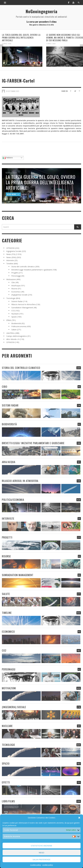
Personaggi (16, 276)
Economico (16, 292)
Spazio (14, 317)
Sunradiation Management (22, 308)
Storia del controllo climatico (23, 267)
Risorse (14, 289)
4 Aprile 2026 (7, 44)
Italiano (8, 158)
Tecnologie (11, 298)
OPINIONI (10, 248)
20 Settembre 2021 (13, 91)
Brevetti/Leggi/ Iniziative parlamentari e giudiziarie (32, 270)
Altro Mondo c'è (13, 339)
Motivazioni (11, 279)
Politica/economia (19, 326)
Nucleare (15, 314)
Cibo (13, 282)
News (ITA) (11, 254)
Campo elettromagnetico (17, 336)
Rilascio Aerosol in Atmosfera (23, 304)
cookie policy (48, 865)
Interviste (10, 260)
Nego (41, 853)
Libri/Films (10, 333)
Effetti (9, 320)
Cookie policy (36, 865)
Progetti (15, 273)
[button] (79, 818)
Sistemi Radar (17, 301)
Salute (14, 330)
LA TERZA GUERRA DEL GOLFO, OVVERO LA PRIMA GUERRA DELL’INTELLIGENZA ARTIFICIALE (21, 38)
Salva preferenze (41, 859)
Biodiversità (16, 323)
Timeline (10, 264)
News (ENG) (11, 257)
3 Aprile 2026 (51, 44)
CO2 (13, 311)
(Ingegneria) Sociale (19, 295)
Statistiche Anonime (41, 846)
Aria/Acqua (16, 286)
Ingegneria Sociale (14, 251)
